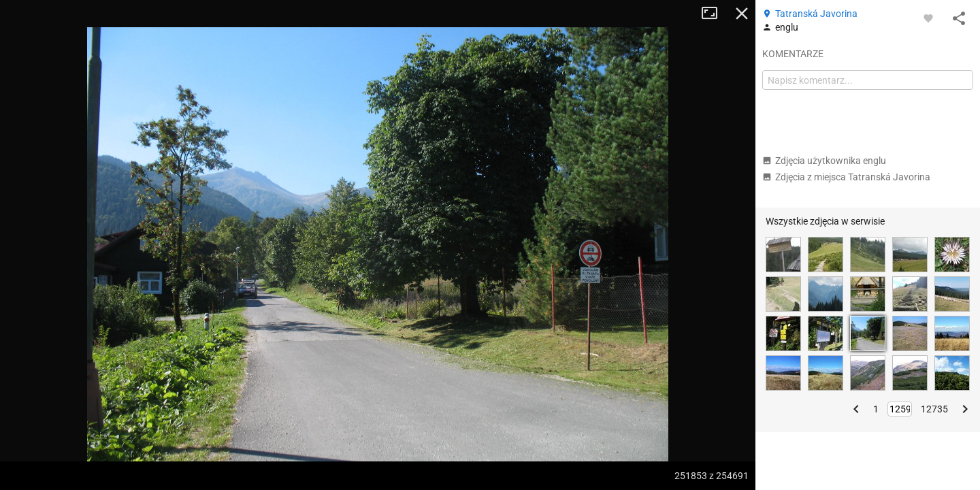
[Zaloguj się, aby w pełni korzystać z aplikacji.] (928, 18)
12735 (934, 409)
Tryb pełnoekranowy (715, 14)
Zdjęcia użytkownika (824, 161)
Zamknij (742, 14)
